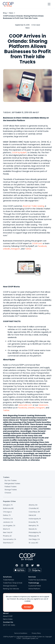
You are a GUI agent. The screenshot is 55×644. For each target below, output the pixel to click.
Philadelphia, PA (35, 532)
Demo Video (8, 619)
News (11, 13)
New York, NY (8, 532)
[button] (49, 4)
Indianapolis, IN (35, 519)
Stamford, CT (8, 543)
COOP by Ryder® (19, 153)
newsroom (43, 405)
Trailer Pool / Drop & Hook (13, 583)
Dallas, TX (7, 515)
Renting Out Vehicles (11, 589)
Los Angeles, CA (9, 526)
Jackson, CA (8, 522)
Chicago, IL (7, 512)
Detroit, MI (32, 515)
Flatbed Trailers (11, 487)
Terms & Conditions (21, 633)
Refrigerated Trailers (12, 484)
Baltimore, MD (8, 508)
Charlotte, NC (34, 508)
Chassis (8, 493)
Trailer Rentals (9, 580)
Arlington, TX (8, 505)
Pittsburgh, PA (34, 536)
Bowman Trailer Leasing (34, 206)
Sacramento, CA (10, 539)
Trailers (6, 477)
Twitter (28, 249)
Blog (5, 13)
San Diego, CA (34, 539)
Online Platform (34, 589)
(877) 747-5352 (9, 625)
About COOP (8, 616)
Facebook (42, 246)
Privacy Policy (36, 633)
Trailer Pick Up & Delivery (37, 580)
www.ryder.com (25, 405)
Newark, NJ (33, 529)
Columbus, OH (34, 512)
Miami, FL (7, 529)
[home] (8, 4)
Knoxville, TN (33, 522)
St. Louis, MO (33, 543)
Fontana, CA (8, 519)
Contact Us (8, 622)
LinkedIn (7, 249)
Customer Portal (35, 586)
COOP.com (37, 243)
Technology (34, 583)
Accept (28, 607)
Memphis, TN (34, 526)
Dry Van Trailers (11, 480)
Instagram (16, 249)
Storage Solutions (10, 586)
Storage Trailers (11, 490)
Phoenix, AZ (7, 536)
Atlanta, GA (33, 505)
